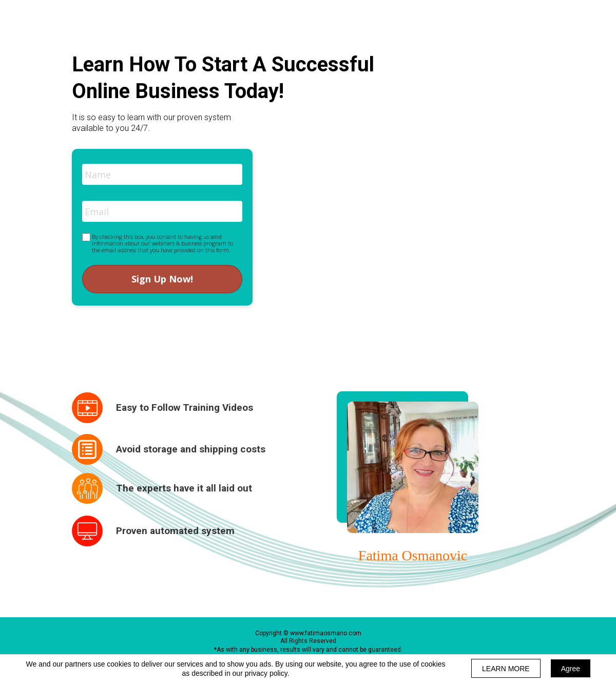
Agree (571, 669)
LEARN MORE (506, 669)
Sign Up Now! (162, 279)
